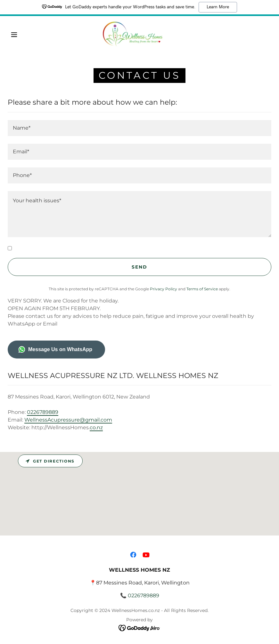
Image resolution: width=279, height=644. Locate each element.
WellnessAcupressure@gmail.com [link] (68, 420)
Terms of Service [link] (202, 289)
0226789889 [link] (43, 412)
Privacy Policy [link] (164, 289)
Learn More (218, 7)
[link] (133, 34)
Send (139, 267)
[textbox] (139, 128)
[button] (14, 35)
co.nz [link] (96, 427)
